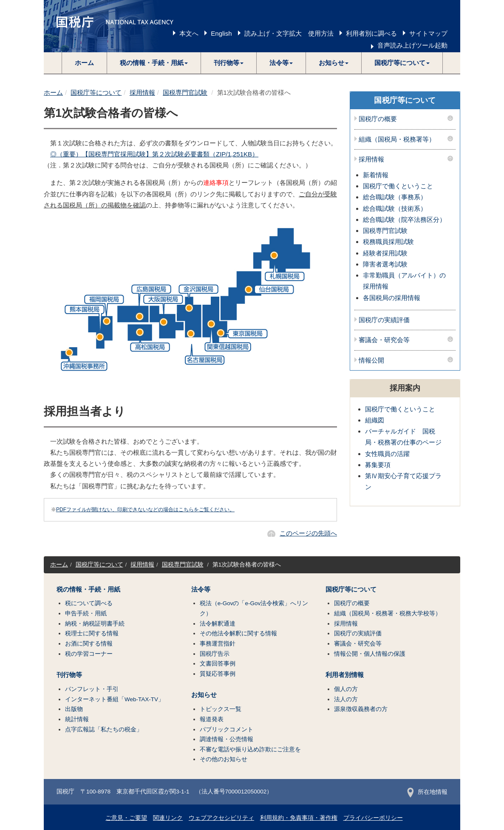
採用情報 (142, 92)
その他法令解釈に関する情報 (238, 633)
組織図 (375, 420)
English (221, 33)
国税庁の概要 (378, 119)
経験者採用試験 (385, 253)
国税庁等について (96, 92)
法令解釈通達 (218, 624)
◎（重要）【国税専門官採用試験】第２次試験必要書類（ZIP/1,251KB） (154, 154)
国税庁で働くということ (398, 186)
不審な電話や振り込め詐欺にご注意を (250, 749)
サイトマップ (428, 33)
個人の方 (346, 689)
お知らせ (204, 695)
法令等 (201, 589)
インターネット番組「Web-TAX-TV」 (115, 699)
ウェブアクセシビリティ (221, 818)
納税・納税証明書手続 (95, 624)
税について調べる (89, 603)
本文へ (189, 33)
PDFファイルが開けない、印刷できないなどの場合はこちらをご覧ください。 (145, 510)
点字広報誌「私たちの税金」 (104, 729)
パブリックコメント (227, 729)
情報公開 (371, 360)
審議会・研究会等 (384, 340)
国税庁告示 (215, 654)
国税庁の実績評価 (384, 320)
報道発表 (212, 719)
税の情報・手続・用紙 (88, 589)
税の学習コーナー (89, 654)
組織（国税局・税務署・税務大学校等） (388, 613)
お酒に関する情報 (89, 644)
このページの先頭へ (308, 533)
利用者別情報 (345, 675)
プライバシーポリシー (373, 818)
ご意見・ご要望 (126, 818)
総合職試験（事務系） (395, 197)
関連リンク (168, 818)
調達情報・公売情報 (227, 739)
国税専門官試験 (185, 92)
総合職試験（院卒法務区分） (404, 220)
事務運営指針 (218, 644)
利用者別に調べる (371, 33)
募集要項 (378, 465)
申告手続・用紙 (86, 613)
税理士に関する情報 (92, 633)
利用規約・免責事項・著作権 (299, 818)
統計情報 (77, 719)
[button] (154, 63)
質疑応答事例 (218, 674)
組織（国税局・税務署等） (397, 139)
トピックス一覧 (221, 709)
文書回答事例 (218, 664)
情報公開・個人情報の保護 (370, 654)
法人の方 (346, 699)
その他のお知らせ (224, 759)
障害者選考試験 (385, 264)
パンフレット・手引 (92, 689)
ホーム (84, 63)
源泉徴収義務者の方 (361, 709)
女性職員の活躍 (387, 454)
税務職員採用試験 (388, 242)
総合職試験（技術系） (395, 208)
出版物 (74, 709)
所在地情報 (427, 792)
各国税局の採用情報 (392, 298)
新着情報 (376, 175)
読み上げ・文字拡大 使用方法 (289, 33)
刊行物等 (69, 675)
